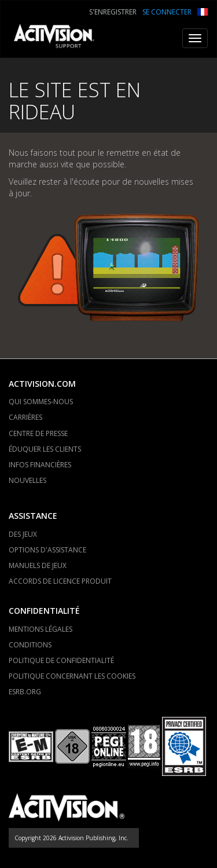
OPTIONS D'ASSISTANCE (47, 550)
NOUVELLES (27, 480)
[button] (203, 11)
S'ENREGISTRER (113, 12)
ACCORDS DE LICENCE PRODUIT (60, 581)
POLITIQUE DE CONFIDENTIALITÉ (61, 660)
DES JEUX (23, 534)
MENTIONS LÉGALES (41, 629)
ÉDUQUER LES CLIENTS (45, 449)
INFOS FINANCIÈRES (40, 465)
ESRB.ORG (25, 692)
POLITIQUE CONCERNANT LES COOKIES (72, 676)
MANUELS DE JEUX (38, 565)
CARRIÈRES (25, 417)
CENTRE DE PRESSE (38, 433)
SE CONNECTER (167, 12)
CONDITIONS (30, 645)
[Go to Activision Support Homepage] (60, 38)
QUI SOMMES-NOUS (41, 402)
